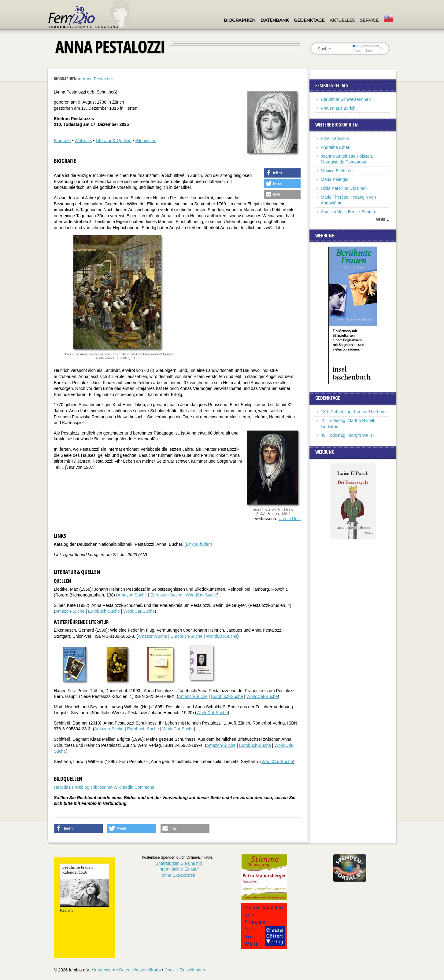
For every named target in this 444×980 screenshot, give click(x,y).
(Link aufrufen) (198, 544)
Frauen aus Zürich (338, 108)
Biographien (240, 20)
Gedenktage (309, 20)
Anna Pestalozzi (98, 79)
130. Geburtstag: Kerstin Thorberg (353, 412)
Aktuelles (342, 20)
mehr (380, 220)
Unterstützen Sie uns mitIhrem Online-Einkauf (179, 869)
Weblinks (83, 141)
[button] (282, 173)
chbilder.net (102, 787)
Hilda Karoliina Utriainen (344, 188)
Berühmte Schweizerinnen (346, 99)
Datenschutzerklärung (140, 970)
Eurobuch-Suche (166, 595)
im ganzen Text (366, 46)
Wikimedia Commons (134, 787)
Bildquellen (146, 141)
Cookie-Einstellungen (185, 970)
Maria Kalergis (334, 179)
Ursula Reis (290, 519)
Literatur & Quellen (114, 141)
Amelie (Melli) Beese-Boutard (349, 212)
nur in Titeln (363, 51)
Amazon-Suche (132, 595)
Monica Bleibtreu (337, 171)
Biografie (62, 141)
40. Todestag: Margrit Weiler (348, 435)
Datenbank (275, 20)
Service (369, 20)
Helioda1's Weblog (72, 787)
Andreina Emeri (336, 147)
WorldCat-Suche (201, 595)
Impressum (104, 970)
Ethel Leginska (335, 138)
